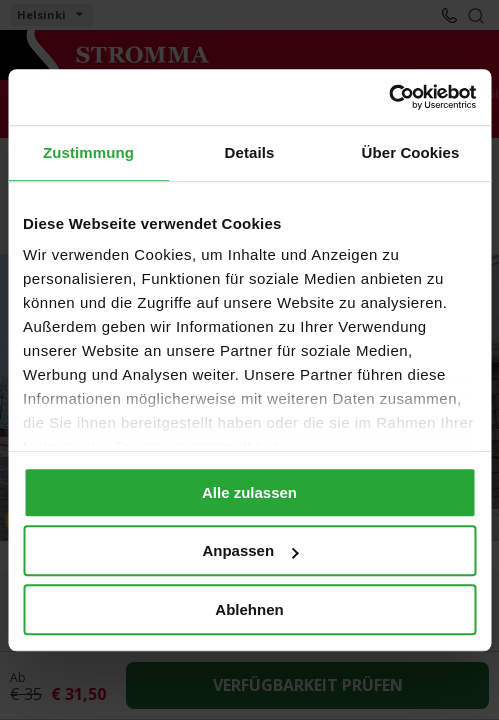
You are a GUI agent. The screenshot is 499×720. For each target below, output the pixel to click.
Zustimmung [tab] (88, 152)
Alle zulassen (249, 492)
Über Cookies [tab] (411, 152)
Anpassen (250, 550)
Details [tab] (250, 152)
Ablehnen (249, 609)
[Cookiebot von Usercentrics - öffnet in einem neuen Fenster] (388, 97)
